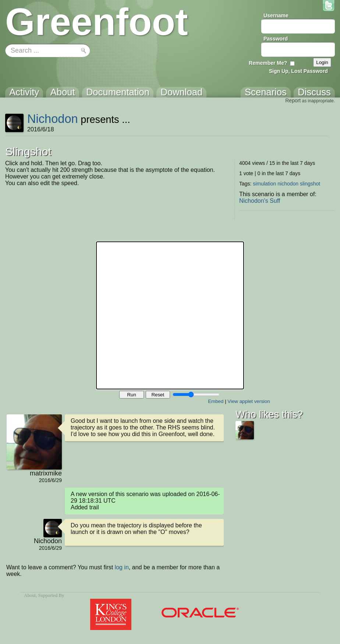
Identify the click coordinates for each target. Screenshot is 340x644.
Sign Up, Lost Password (298, 71)
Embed (216, 401)
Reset (158, 395)
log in (122, 567)
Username (276, 15)
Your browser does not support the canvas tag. (170, 315)
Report (293, 100)
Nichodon (53, 119)
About (30, 595)
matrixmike (46, 473)
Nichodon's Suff (260, 201)
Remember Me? (268, 63)
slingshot (310, 184)
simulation (264, 184)
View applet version (249, 401)
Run (131, 395)
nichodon (288, 184)
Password (276, 39)
